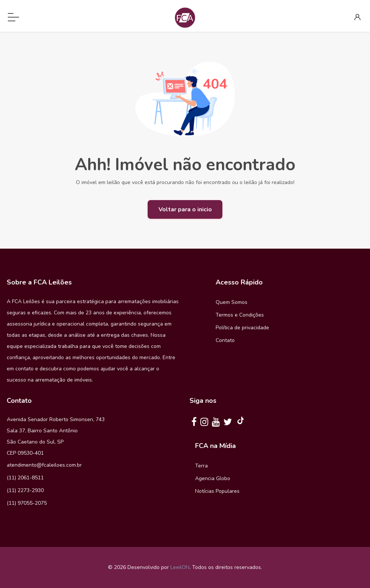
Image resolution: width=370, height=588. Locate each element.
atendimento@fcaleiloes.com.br (44, 465)
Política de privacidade (242, 328)
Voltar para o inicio (185, 209)
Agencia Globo (213, 478)
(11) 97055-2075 (27, 503)
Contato (225, 340)
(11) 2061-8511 (25, 478)
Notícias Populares (217, 491)
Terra (201, 466)
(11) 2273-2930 (25, 490)
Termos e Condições (240, 315)
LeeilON (180, 567)
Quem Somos (232, 302)
